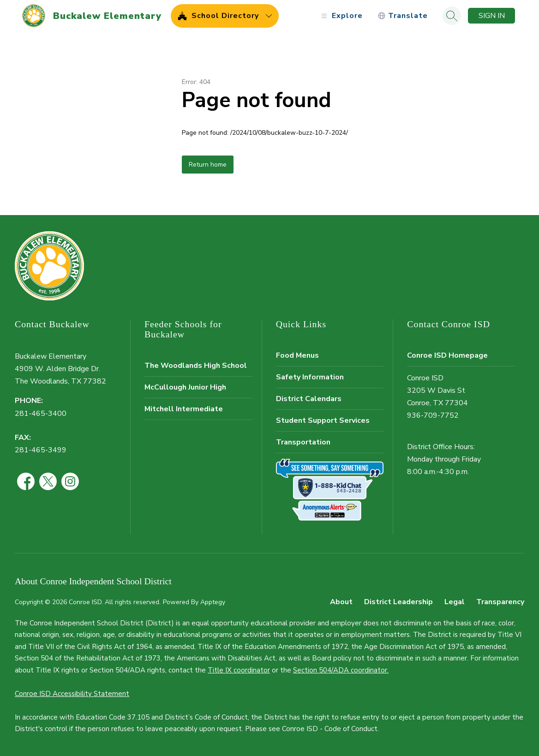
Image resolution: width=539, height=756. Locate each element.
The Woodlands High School (196, 366)
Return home (208, 165)
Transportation (303, 442)
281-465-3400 (41, 414)
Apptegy (213, 602)
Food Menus (297, 355)
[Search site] (452, 16)
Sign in (492, 16)
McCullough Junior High (185, 387)
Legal (455, 602)
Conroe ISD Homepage (447, 355)
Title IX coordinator (239, 670)
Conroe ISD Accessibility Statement (72, 694)
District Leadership (398, 602)
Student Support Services (323, 420)
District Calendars (309, 399)
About (341, 602)
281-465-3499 (41, 450)
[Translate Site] (403, 16)
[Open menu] (341, 16)
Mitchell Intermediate (184, 409)
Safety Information (310, 377)
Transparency (500, 602)
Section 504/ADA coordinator (340, 670)
